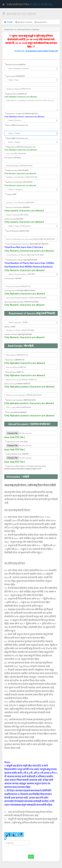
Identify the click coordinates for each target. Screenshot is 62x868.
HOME (10, 22)
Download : (36, 51)
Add (31, 857)
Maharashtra (30, 4)
